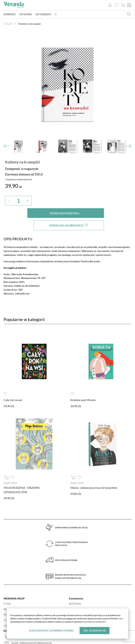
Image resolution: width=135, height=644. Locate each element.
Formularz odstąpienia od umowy (92, 602)
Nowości (10, 14)
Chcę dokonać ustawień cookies (51, 630)
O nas (7, 591)
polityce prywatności (95, 622)
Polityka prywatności (18, 602)
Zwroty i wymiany (81, 597)
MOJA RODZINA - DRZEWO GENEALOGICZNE (22, 477)
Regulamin (11, 597)
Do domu (26, 14)
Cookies (9, 608)
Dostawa (75, 591)
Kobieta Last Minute (83, 388)
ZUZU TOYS (10, 471)
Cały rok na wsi (13, 388)
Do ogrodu (43, 14)
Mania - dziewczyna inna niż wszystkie (94, 475)
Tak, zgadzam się (95, 630)
